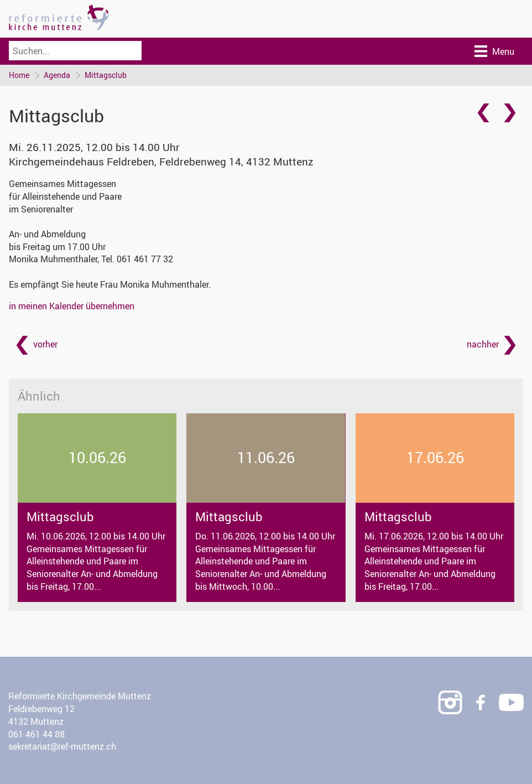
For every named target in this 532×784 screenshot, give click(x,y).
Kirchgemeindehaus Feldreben (161, 162)
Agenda (57, 75)
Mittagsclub (106, 75)
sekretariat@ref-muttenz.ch (62, 746)
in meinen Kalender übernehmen (72, 306)
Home (19, 75)
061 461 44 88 (36, 734)
